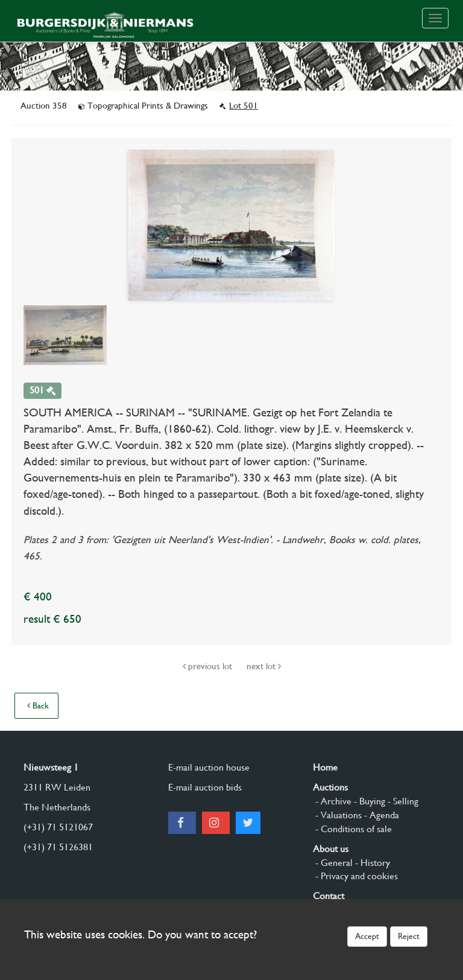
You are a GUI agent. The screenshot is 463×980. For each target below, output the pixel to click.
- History (371, 863)
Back (38, 705)
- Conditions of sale (352, 829)
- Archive (332, 801)
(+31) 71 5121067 (58, 827)
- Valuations (337, 815)
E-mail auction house (209, 767)
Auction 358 (45, 106)
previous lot (209, 666)
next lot (264, 666)
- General (333, 863)
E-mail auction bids (205, 787)
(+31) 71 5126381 (58, 847)
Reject (409, 936)
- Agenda (380, 815)
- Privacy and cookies (355, 876)
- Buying (368, 801)
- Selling (402, 801)
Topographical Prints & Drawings (144, 106)
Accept (367, 936)
